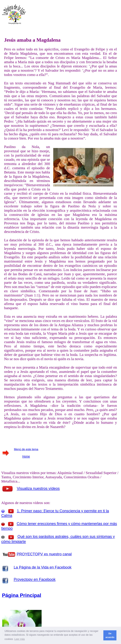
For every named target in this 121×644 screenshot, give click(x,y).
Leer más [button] (20, 639)
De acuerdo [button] (110, 635)
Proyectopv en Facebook (35, 579)
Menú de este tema (26, 449)
